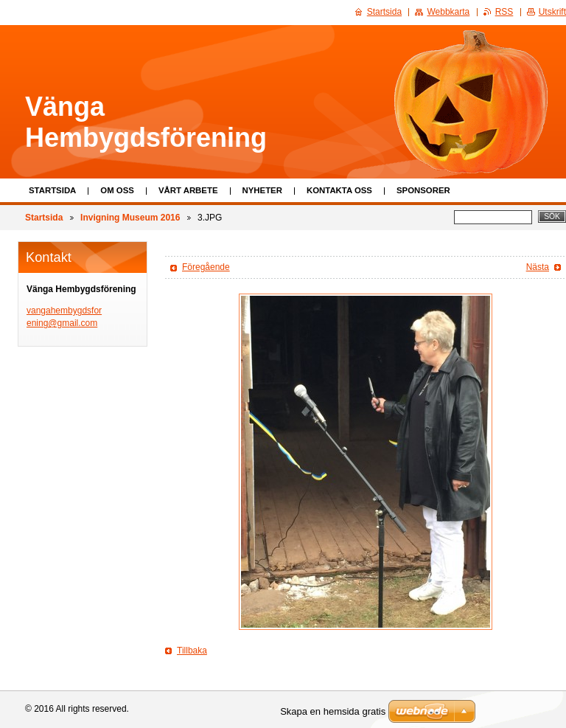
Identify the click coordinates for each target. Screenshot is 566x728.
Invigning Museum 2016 (130, 218)
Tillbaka (192, 651)
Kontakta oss (339, 190)
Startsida (52, 190)
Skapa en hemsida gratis (333, 711)
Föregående (206, 267)
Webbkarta (448, 12)
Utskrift (552, 12)
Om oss (117, 190)
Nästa (538, 267)
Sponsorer (423, 190)
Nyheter (262, 190)
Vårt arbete (188, 190)
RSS (504, 12)
